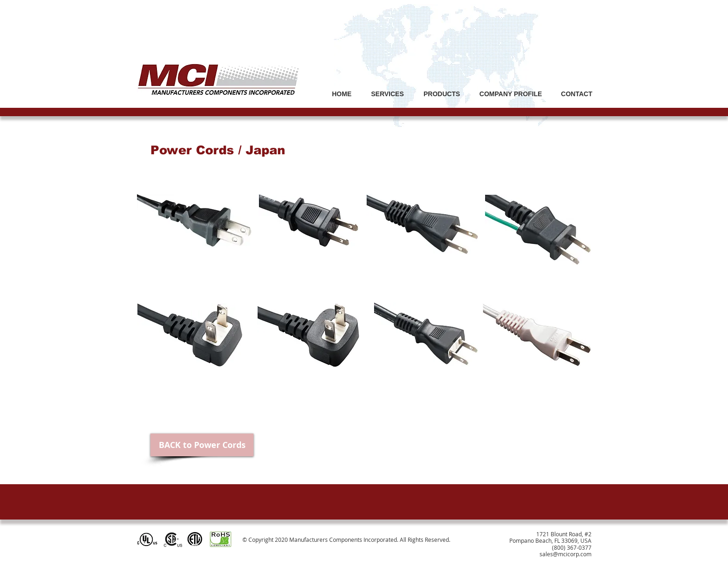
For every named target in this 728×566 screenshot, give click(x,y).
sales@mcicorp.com (565, 554)
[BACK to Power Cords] (202, 445)
